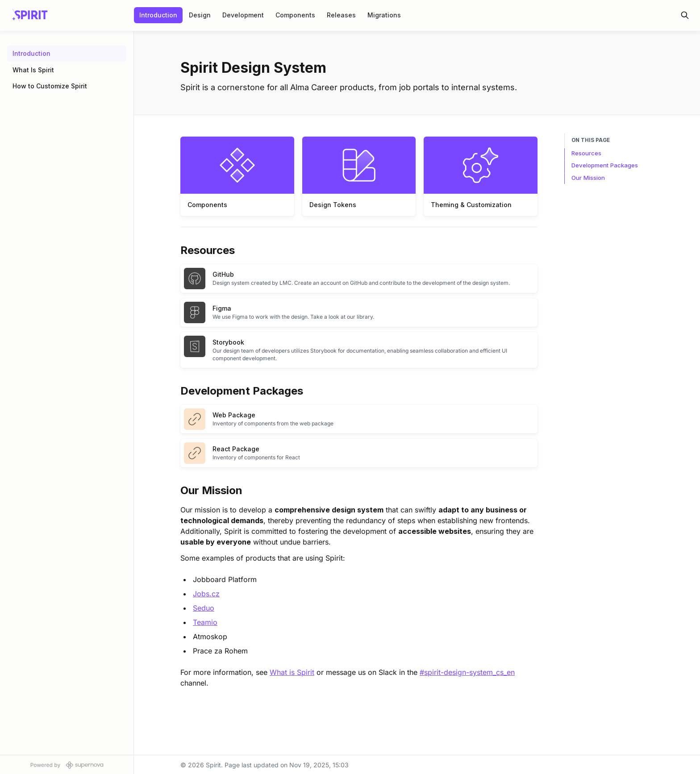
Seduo (204, 608)
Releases (341, 15)
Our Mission (588, 178)
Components (295, 15)
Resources (586, 153)
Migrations (384, 15)
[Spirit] (30, 15)
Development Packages (605, 165)
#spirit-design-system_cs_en (467, 672)
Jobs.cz (206, 594)
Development (243, 15)
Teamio (205, 622)
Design (200, 15)
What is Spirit (292, 672)
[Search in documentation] (685, 15)
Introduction (158, 15)
